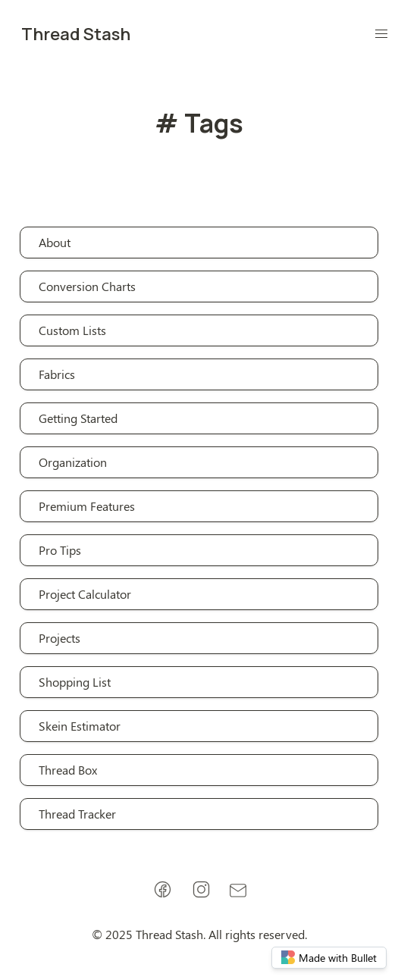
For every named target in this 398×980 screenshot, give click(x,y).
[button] (381, 34)
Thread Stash (76, 34)
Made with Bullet (329, 958)
